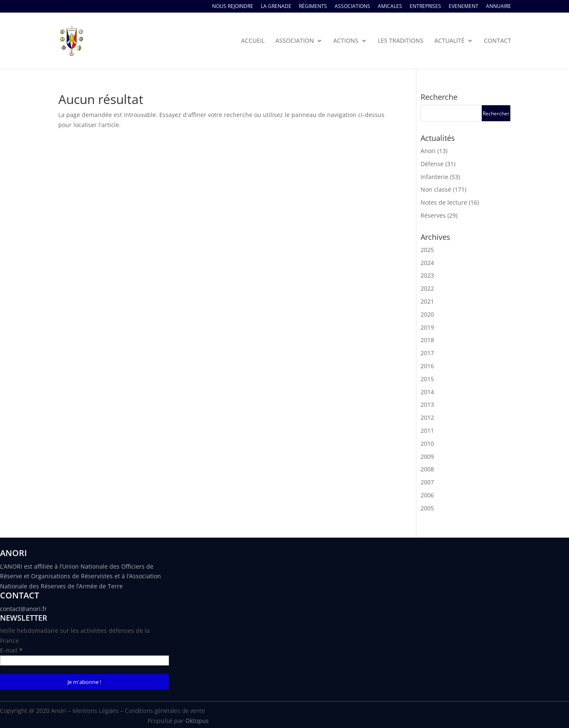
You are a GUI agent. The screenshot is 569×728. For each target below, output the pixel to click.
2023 (427, 275)
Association (295, 41)
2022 (427, 288)
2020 (427, 314)
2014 (427, 392)
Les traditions (401, 41)
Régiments (313, 7)
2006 (427, 495)
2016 (427, 366)
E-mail (11, 650)
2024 (427, 263)
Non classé (436, 189)
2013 (427, 404)
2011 (427, 430)
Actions (346, 41)
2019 (427, 327)
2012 (427, 417)
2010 (427, 443)
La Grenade (276, 7)
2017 (427, 353)
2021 (427, 301)
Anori (428, 151)
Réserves (433, 215)
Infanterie (434, 177)
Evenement (464, 7)
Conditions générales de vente (165, 711)
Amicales (390, 7)
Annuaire (499, 7)
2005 (427, 508)
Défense (432, 164)
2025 (427, 250)
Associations (352, 7)
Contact (498, 41)
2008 (427, 469)
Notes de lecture (444, 202)
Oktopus (197, 721)
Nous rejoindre (233, 7)
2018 (427, 340)
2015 (427, 379)
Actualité (449, 41)
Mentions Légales (96, 711)
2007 (427, 482)
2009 (427, 456)
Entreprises (425, 7)
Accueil (253, 41)
